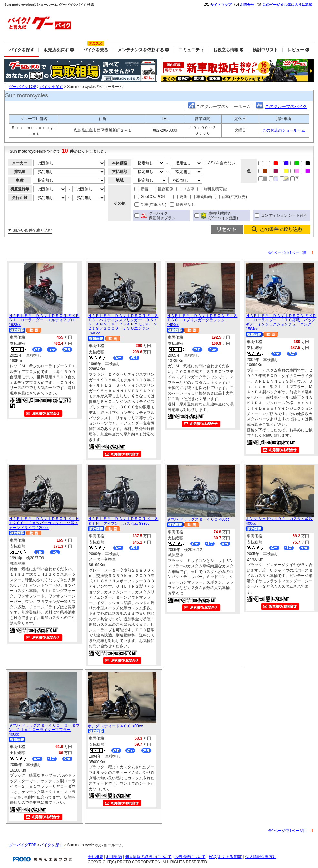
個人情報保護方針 (261, 857)
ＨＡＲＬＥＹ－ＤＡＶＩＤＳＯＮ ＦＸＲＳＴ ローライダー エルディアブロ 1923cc (44, 320)
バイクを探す (51, 87)
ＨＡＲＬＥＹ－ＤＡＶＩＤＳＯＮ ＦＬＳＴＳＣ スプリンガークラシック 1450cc (202, 320)
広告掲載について (190, 857)
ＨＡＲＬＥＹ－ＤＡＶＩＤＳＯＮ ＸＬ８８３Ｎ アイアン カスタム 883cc (123, 521)
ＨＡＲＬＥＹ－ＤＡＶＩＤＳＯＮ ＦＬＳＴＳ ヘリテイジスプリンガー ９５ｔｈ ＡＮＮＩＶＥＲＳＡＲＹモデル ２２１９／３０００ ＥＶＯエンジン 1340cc (123, 324)
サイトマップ (221, 5)
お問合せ (247, 5)
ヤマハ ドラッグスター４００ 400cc (198, 519)
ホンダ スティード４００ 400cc (115, 726)
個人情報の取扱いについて (148, 857)
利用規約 (114, 857)
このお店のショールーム (284, 130)
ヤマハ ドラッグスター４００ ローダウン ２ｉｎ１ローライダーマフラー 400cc (44, 730)
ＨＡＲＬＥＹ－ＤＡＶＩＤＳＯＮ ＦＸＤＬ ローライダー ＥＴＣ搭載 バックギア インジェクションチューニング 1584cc (281, 322)
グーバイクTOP (23, 87)
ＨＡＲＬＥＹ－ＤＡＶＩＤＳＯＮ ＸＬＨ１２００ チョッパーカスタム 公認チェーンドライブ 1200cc (44, 523)
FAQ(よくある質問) (225, 857)
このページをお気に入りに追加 (287, 5)
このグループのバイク (286, 107)
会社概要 (95, 857)
